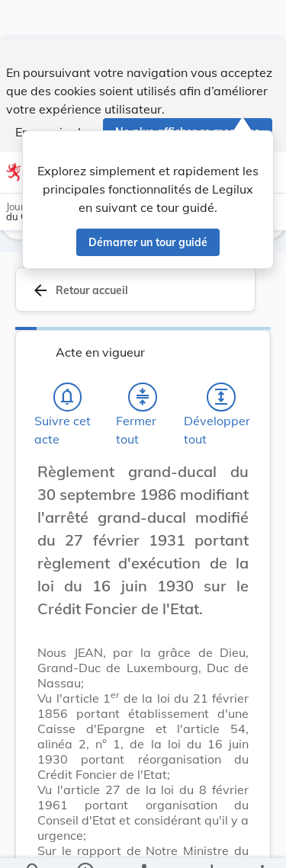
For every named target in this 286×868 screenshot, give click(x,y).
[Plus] (262, 844)
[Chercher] (34, 844)
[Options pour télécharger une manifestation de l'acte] (211, 844)
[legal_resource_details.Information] (84, 844)
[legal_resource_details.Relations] (143, 844)
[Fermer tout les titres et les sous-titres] (143, 397)
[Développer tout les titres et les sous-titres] (221, 397)
